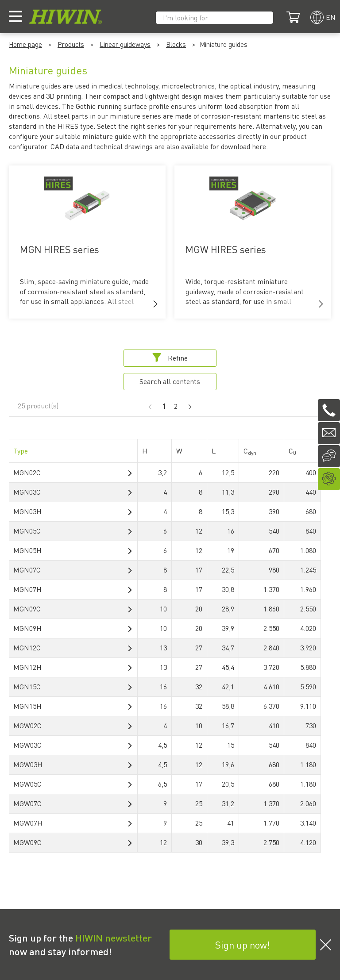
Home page (25, 44)
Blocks (176, 44)
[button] (155, 304)
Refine (170, 358)
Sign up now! (243, 945)
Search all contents (170, 381)
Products (71, 44)
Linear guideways (125, 44)
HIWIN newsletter (114, 938)
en (331, 17)
